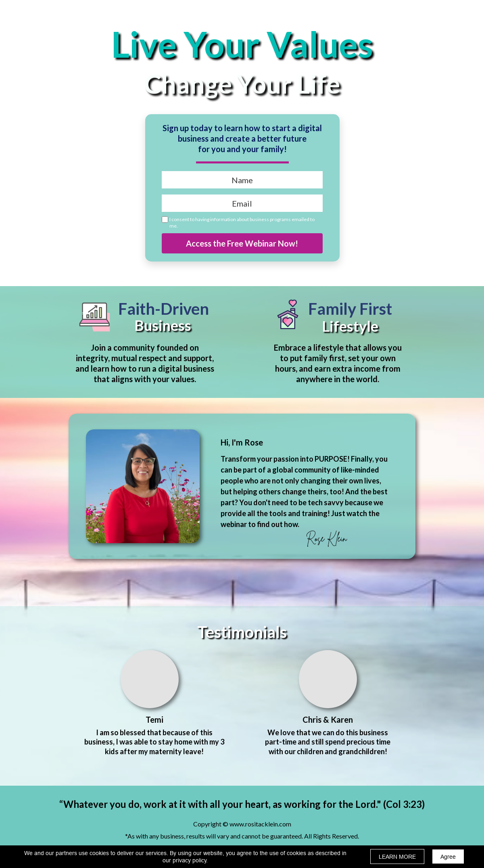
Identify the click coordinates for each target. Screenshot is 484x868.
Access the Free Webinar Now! (242, 243)
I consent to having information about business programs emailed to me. (242, 223)
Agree (448, 857)
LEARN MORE (397, 857)
